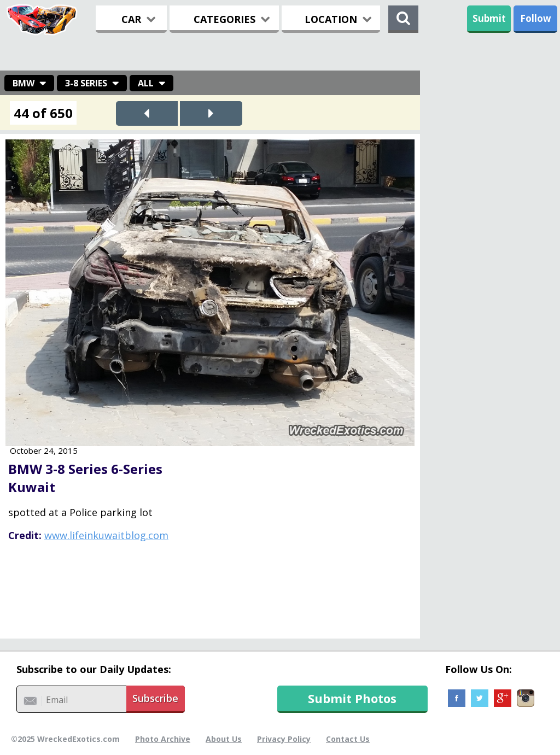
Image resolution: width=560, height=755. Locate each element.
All (146, 83)
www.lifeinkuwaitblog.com (106, 535)
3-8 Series (86, 83)
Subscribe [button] (155, 698)
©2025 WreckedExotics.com (65, 739)
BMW (24, 83)
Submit (489, 18)
